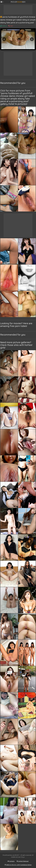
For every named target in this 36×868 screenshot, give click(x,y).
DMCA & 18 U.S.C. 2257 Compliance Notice (18, 865)
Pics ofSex (18, 2)
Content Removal (23, 861)
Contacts (11, 861)
